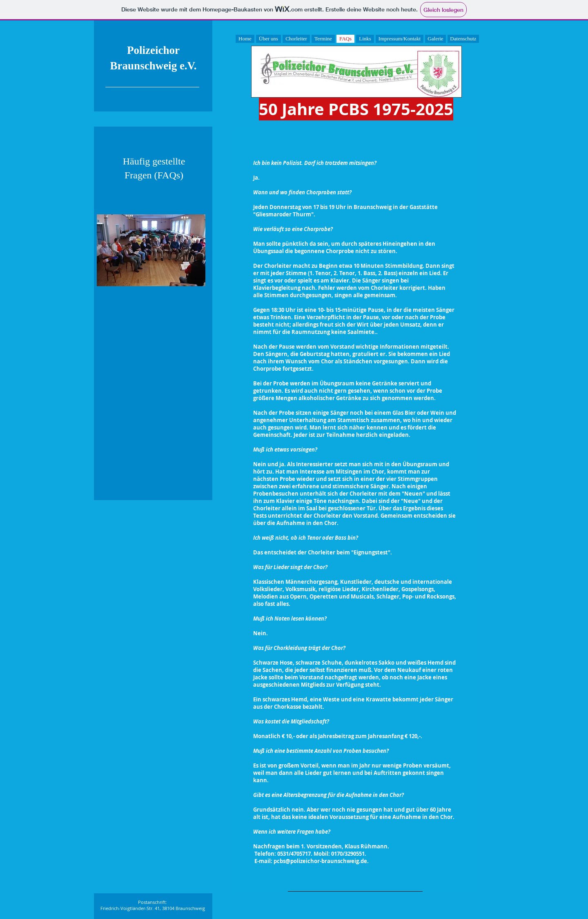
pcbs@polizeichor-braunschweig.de (320, 861)
